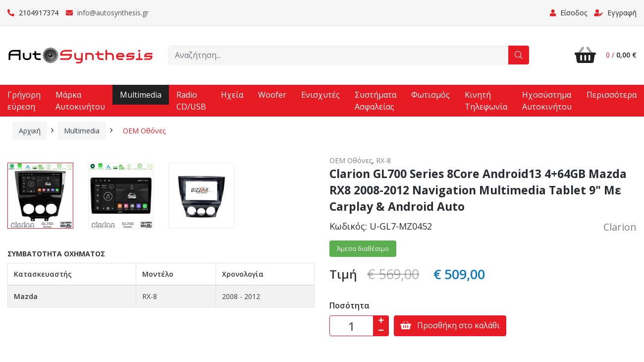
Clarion (620, 227)
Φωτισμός (430, 95)
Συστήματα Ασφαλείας (376, 101)
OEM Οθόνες (144, 131)
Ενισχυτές (321, 95)
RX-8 (383, 160)
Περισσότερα (612, 95)
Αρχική (30, 131)
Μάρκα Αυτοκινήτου (80, 101)
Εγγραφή (615, 13)
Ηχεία (232, 95)
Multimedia (141, 95)
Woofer (272, 95)
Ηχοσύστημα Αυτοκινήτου (547, 101)
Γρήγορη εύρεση (24, 101)
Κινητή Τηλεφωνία (486, 101)
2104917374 (33, 13)
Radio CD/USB (191, 101)
